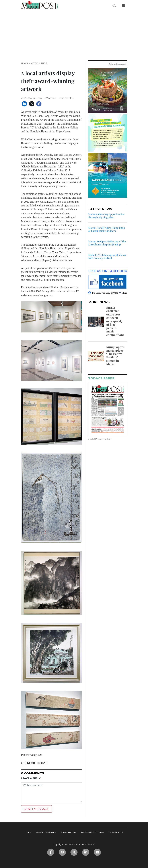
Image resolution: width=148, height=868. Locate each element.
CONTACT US (116, 832)
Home (24, 63)
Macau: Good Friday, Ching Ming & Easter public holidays (107, 229)
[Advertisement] (74, 34)
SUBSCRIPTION (68, 832)
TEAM (28, 832)
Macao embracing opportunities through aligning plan (106, 216)
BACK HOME (34, 763)
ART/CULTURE (39, 63)
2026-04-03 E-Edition (100, 439)
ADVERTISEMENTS (46, 832)
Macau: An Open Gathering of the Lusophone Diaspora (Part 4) (107, 243)
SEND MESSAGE (36, 809)
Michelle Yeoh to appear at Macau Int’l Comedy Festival (107, 257)
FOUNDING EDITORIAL (93, 832)
